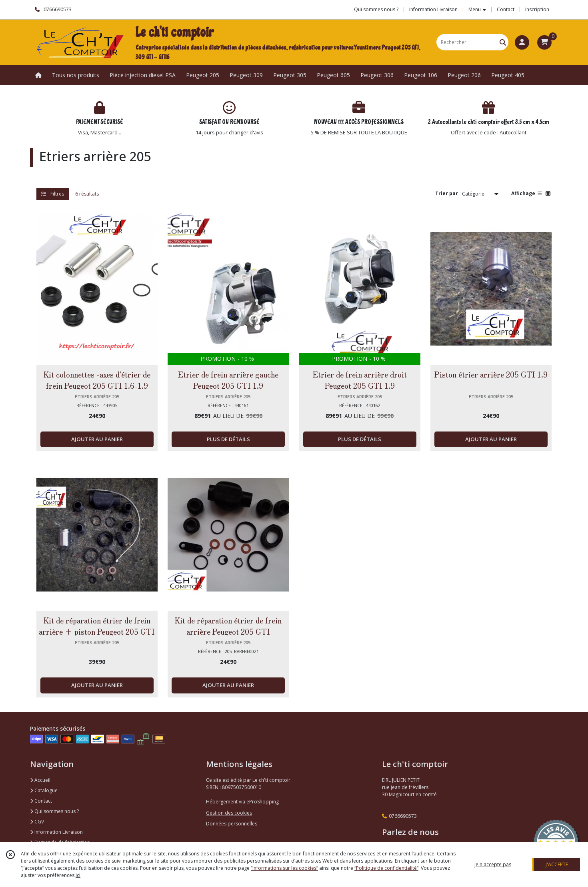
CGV (37, 822)
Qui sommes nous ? (54, 811)
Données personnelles (232, 824)
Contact (506, 9)
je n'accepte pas (493, 864)
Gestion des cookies (229, 813)
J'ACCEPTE (557, 864)
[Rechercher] (503, 42)
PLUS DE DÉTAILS (228, 439)
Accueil (40, 780)
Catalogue (44, 790)
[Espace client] (522, 42)
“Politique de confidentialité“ (386, 868)
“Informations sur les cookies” (284, 868)
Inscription (537, 9)
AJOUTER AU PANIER (97, 439)
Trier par (447, 193)
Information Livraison (56, 832)
